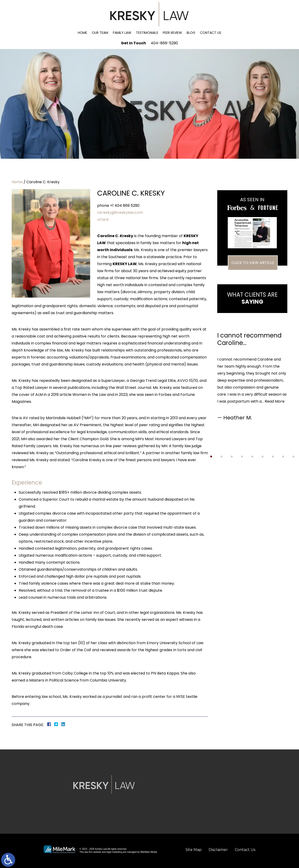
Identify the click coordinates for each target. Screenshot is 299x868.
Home (82, 33)
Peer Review (172, 33)
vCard (103, 220)
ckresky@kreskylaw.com (120, 213)
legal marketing (114, 852)
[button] (211, 457)
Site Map (194, 850)
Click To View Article (253, 263)
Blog (191, 33)
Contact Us (211, 33)
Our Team (100, 33)
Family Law (122, 33)
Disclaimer (218, 850)
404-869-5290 (164, 43)
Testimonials (147, 33)
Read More (275, 401)
